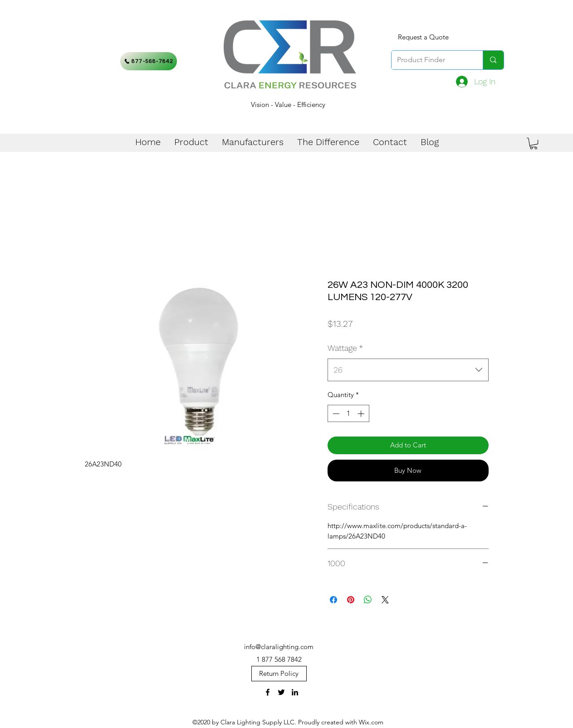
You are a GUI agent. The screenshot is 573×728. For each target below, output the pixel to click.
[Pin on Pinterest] (351, 600)
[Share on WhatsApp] (368, 600)
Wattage (345, 348)
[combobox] (408, 370)
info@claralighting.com (279, 647)
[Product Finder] (431, 60)
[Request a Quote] (423, 37)
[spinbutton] (348, 414)
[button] (534, 143)
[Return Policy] (279, 674)
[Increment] (362, 414)
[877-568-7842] (149, 61)
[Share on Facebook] (333, 600)
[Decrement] (335, 414)
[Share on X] (385, 600)
